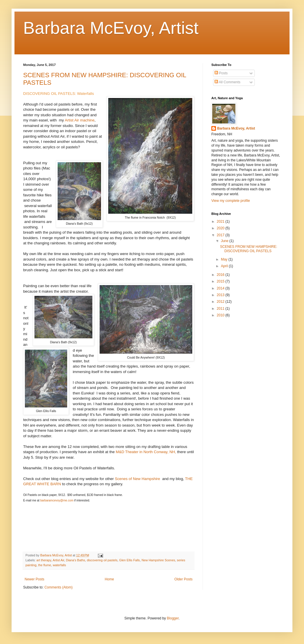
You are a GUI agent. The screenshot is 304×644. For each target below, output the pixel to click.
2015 (221, 281)
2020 (221, 228)
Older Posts (183, 579)
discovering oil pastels (102, 560)
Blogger (173, 618)
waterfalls (59, 565)
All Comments (227, 82)
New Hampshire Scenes (158, 560)
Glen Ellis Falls (130, 560)
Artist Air (58, 560)
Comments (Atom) (58, 587)
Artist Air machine (80, 120)
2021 (221, 222)
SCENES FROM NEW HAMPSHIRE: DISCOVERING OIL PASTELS (249, 249)
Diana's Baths (76, 560)
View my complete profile (231, 201)
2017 (221, 235)
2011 (221, 309)
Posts (221, 73)
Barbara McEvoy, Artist (111, 28)
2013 (221, 295)
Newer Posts (34, 579)
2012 (221, 302)
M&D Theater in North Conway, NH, (146, 452)
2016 (221, 275)
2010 (221, 315)
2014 (221, 288)
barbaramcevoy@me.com (57, 500)
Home (109, 579)
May (225, 259)
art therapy (44, 560)
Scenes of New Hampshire (138, 479)
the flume (45, 565)
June (225, 241)
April (225, 266)
